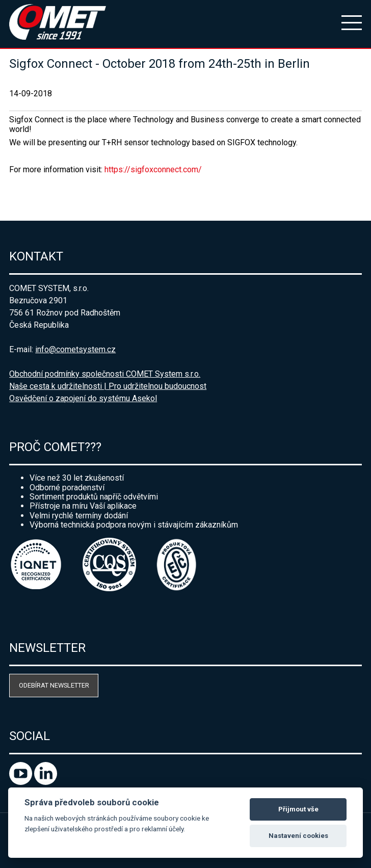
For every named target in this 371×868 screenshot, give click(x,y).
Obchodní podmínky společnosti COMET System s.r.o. (105, 374)
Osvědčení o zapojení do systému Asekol (83, 398)
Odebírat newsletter (54, 685)
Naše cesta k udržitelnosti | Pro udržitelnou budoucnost (108, 386)
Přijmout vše (298, 809)
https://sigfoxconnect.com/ (153, 169)
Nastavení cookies (298, 836)
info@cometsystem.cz (75, 349)
